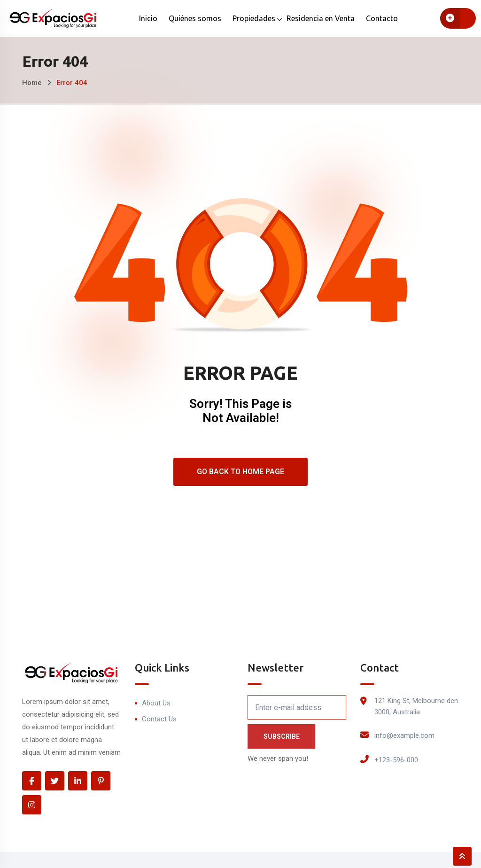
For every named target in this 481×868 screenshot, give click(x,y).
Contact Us (159, 719)
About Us (156, 703)
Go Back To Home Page (240, 472)
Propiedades (254, 18)
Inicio (148, 18)
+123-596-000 (396, 760)
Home (32, 83)
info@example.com (404, 735)
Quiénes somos (195, 18)
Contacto (382, 18)
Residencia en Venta (321, 18)
